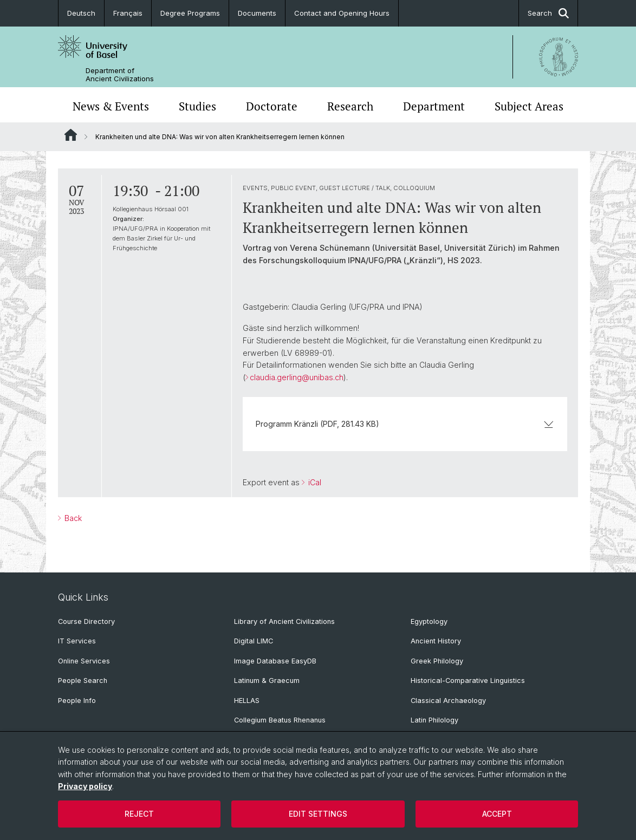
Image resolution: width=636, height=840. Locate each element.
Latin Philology (434, 720)
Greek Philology (437, 661)
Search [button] (548, 13)
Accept (497, 814)
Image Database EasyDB (275, 661)
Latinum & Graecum (267, 681)
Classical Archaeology (448, 701)
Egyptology (429, 621)
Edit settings (318, 814)
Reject (139, 814)
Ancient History (436, 641)
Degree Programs (190, 13)
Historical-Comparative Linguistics (468, 681)
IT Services (77, 641)
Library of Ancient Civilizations (284, 621)
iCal (314, 482)
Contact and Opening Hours (342, 13)
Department (434, 106)
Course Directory (86, 621)
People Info (77, 701)
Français (128, 13)
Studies (197, 106)
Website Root (71, 135)
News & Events (111, 106)
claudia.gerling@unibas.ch (297, 377)
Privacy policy (85, 786)
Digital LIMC (254, 641)
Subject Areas (529, 106)
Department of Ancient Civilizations (120, 75)
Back (72, 518)
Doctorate (272, 106)
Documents (257, 13)
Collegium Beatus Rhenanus (280, 720)
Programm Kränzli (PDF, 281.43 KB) (405, 424)
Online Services (84, 661)
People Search (83, 681)
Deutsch (81, 13)
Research (350, 106)
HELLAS (247, 701)
